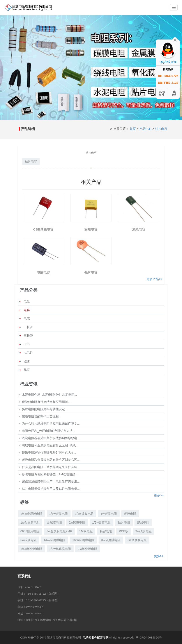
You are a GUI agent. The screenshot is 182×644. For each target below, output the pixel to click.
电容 (27, 310)
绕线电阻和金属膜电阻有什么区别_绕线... (50, 445)
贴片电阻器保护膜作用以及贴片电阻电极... (51, 489)
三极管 (28, 336)
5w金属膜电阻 (137, 540)
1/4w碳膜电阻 (84, 514)
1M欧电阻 (86, 531)
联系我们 (25, 576)
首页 (133, 129)
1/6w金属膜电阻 (55, 540)
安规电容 (91, 229)
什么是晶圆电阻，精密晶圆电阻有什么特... (51, 467)
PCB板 (124, 531)
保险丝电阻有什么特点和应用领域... (46, 402)
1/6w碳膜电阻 (59, 514)
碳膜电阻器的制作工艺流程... (42, 416)
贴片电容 (161, 129)
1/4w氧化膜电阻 (31, 549)
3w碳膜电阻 (143, 531)
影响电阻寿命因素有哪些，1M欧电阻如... (50, 474)
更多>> (159, 495)
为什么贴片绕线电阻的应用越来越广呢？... (51, 424)
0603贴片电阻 (30, 531)
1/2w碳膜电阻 (102, 522)
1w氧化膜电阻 (88, 549)
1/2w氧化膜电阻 (60, 549)
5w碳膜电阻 (28, 540)
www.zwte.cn (35, 613)
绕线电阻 (143, 522)
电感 (27, 318)
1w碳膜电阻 (109, 514)
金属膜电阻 (54, 522)
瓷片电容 (91, 272)
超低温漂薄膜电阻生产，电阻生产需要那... (51, 481)
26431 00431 (33, 587)
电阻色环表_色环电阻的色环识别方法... (49, 431)
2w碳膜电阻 (77, 522)
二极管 (28, 327)
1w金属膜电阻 (30, 522)
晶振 (27, 370)
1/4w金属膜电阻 (31, 514)
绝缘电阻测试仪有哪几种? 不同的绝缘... (49, 453)
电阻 (27, 301)
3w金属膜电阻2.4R (59, 531)
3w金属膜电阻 (111, 540)
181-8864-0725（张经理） (43, 600)
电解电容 (43, 272)
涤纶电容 (139, 229)
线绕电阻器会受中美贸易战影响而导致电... (51, 438)
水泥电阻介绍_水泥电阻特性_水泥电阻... (49, 395)
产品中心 (146, 129)
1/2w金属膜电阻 (83, 540)
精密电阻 (106, 531)
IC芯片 (28, 353)
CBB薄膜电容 (43, 229)
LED (27, 344)
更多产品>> (154, 279)
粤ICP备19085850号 (149, 637)
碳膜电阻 (130, 514)
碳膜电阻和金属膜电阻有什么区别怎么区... (51, 460)
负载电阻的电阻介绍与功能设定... (45, 409)
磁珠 (27, 361)
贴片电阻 (124, 522)
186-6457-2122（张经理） (43, 594)
